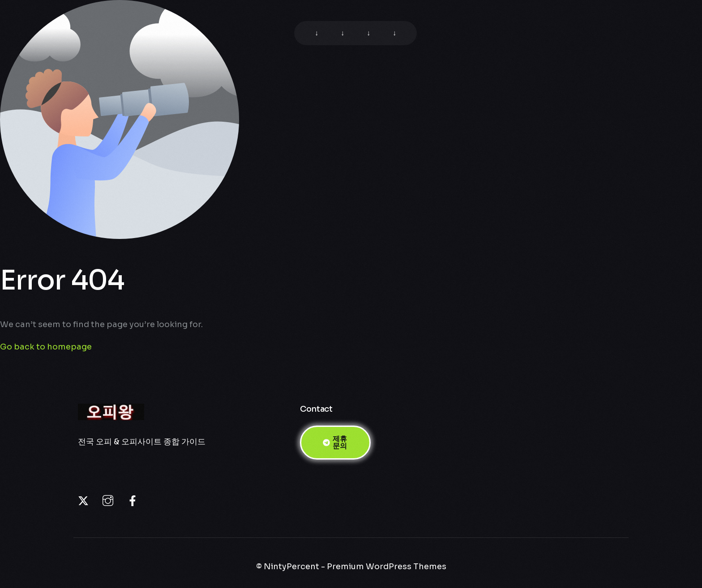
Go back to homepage (46, 347)
